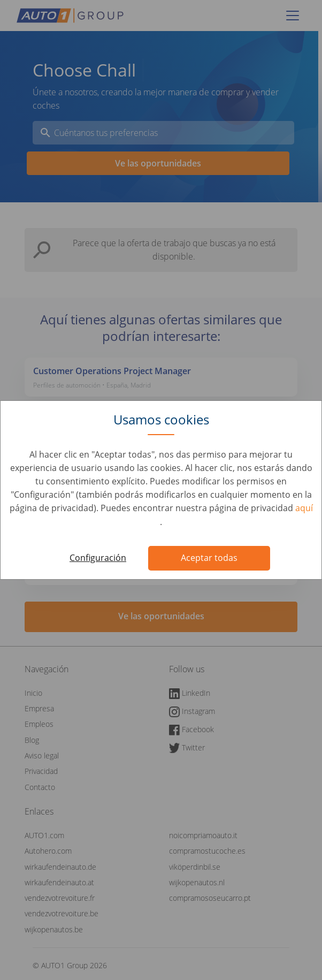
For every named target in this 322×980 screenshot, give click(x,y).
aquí (304, 508)
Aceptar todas (209, 558)
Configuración (98, 558)
